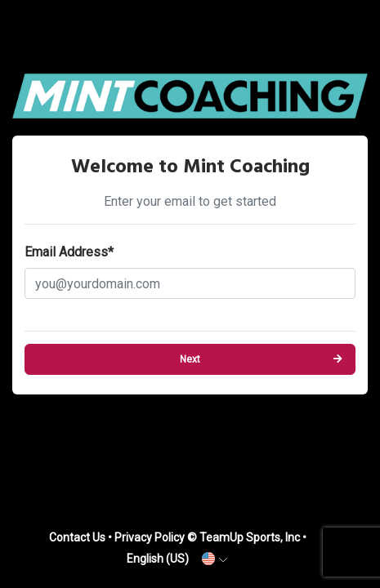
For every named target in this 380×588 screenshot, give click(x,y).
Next (190, 359)
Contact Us (77, 537)
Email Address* (69, 252)
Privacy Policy (150, 537)
